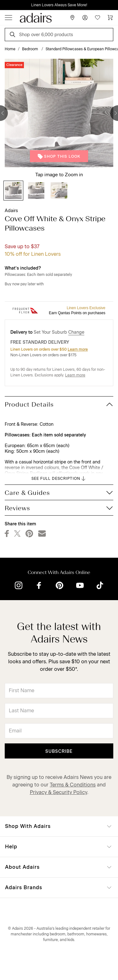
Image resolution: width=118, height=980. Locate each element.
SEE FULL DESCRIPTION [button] (59, 479)
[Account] (85, 18)
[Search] (14, 35)
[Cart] (110, 18)
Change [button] (76, 332)
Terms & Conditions (73, 785)
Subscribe (59, 751)
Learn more (78, 349)
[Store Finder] (72, 18)
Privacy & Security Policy (59, 792)
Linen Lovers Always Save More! (59, 5)
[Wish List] (98, 18)
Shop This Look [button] (59, 156)
